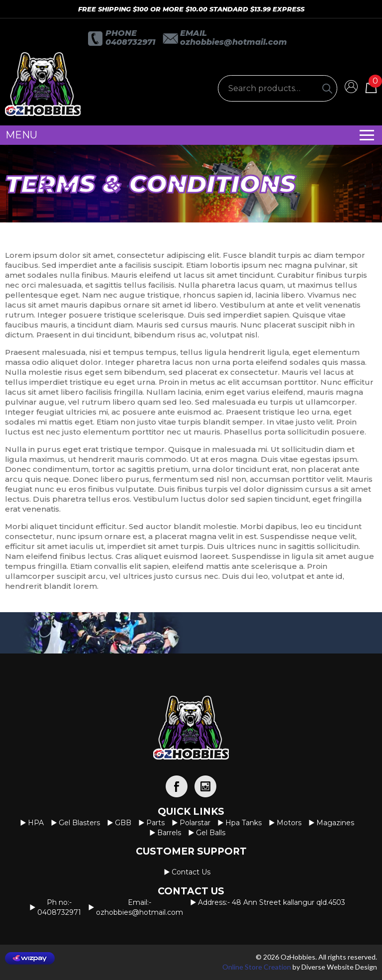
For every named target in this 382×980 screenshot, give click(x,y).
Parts (155, 823)
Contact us (191, 872)
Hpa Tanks (243, 823)
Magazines (335, 823)
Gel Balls (211, 833)
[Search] (327, 88)
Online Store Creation (257, 967)
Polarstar (195, 823)
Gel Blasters (79, 823)
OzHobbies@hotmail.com (234, 42)
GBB (123, 823)
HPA (36, 823)
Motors (289, 823)
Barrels (169, 833)
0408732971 (130, 42)
